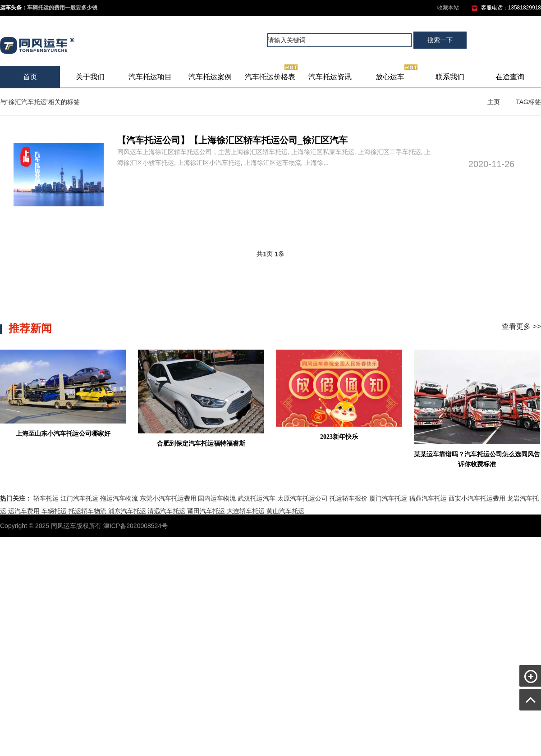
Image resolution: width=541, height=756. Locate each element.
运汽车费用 (24, 511)
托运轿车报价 (348, 498)
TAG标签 (528, 102)
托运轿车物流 (87, 511)
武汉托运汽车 (257, 498)
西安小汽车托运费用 (477, 498)
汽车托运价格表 (272, 73)
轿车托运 (46, 498)
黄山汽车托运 (285, 511)
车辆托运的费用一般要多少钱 (62, 8)
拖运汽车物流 (119, 498)
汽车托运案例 (210, 77)
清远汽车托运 (166, 511)
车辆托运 (54, 511)
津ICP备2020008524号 (135, 526)
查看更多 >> (521, 326)
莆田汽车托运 (206, 511)
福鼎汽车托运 (428, 498)
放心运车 (397, 73)
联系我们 (450, 77)
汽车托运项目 (150, 77)
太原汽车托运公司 (303, 498)
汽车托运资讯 (330, 77)
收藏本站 (448, 8)
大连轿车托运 (246, 511)
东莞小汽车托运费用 (168, 498)
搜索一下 (440, 40)
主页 (494, 102)
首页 (30, 77)
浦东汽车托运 (127, 511)
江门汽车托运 (79, 498)
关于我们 (90, 77)
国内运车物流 (217, 498)
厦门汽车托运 (388, 498)
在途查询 (510, 77)
